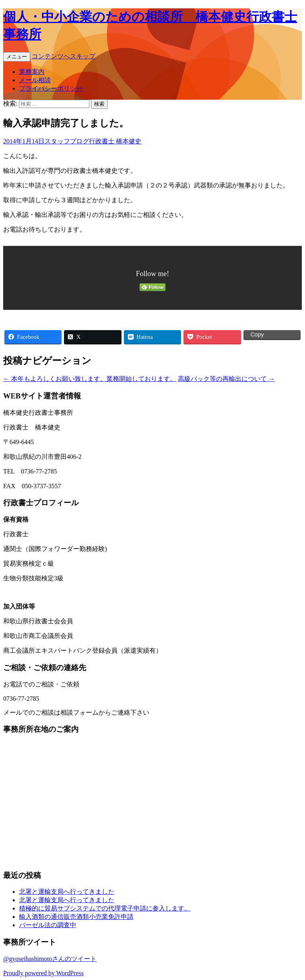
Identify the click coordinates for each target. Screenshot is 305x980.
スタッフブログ (67, 141)
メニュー (17, 57)
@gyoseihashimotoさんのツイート (50, 959)
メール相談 (35, 80)
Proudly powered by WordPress (43, 973)
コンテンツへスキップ (64, 56)
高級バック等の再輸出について (226, 379)
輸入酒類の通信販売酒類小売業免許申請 (76, 917)
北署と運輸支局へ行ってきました (67, 892)
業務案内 (32, 72)
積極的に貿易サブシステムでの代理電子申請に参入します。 (105, 908)
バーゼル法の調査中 (48, 925)
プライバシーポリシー (51, 88)
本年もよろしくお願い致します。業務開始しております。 (90, 379)
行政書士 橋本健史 (115, 141)
